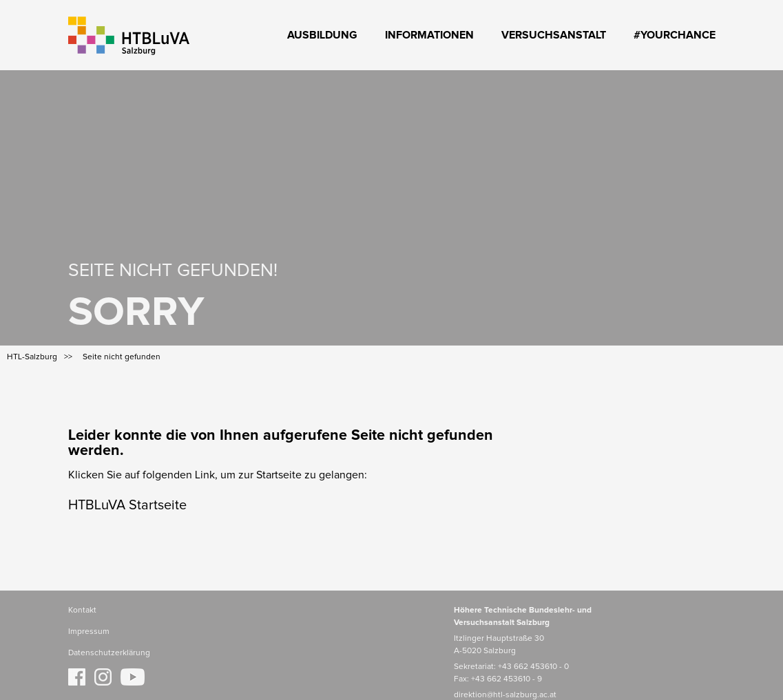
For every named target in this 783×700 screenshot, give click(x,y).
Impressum (89, 632)
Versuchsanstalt (554, 35)
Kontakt (82, 611)
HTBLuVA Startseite (127, 505)
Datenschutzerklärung (109, 653)
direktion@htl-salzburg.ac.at (505, 695)
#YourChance (675, 35)
